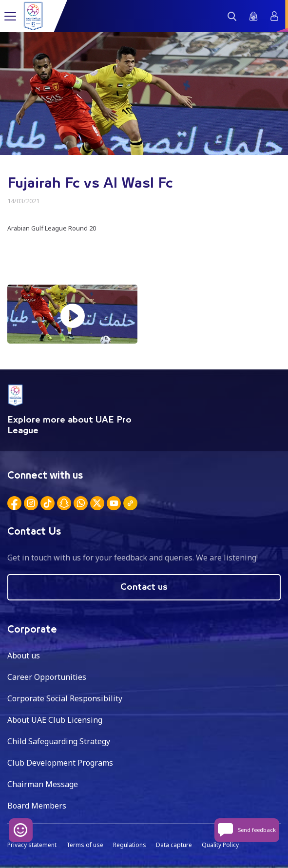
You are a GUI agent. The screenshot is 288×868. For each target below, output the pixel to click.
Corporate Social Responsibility (65, 698)
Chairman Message (43, 784)
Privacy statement (32, 845)
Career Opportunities (47, 677)
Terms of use (85, 845)
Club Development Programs (60, 763)
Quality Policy (220, 845)
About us (24, 656)
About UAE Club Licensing (55, 720)
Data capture (174, 845)
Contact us (144, 587)
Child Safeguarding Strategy (59, 741)
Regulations (130, 845)
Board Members (37, 806)
